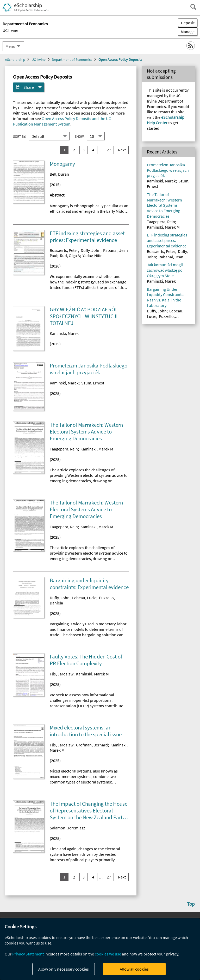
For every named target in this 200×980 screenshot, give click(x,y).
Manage (186, 32)
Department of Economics (72, 60)
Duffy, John (91, 250)
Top (191, 904)
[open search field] (193, 7)
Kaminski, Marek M (97, 449)
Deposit (188, 23)
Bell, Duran (59, 174)
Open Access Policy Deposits (120, 60)
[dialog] (100, 949)
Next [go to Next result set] (122, 150)
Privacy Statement (28, 954)
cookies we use (108, 954)
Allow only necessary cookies (64, 969)
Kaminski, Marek (64, 333)
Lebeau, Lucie (84, 598)
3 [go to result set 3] (84, 150)
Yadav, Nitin (93, 256)
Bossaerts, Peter (64, 250)
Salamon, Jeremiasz (67, 828)
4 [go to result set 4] (93, 150)
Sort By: (20, 136)
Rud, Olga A (70, 256)
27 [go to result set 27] (109, 150)
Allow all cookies (134, 969)
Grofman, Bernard (92, 745)
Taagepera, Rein (64, 449)
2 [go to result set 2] (74, 150)
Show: (80, 136)
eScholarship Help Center (166, 120)
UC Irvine (10, 30)
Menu (10, 46)
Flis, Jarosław (62, 674)
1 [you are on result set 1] (64, 150)
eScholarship (15, 60)
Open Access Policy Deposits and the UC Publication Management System (62, 121)
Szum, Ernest (93, 383)
